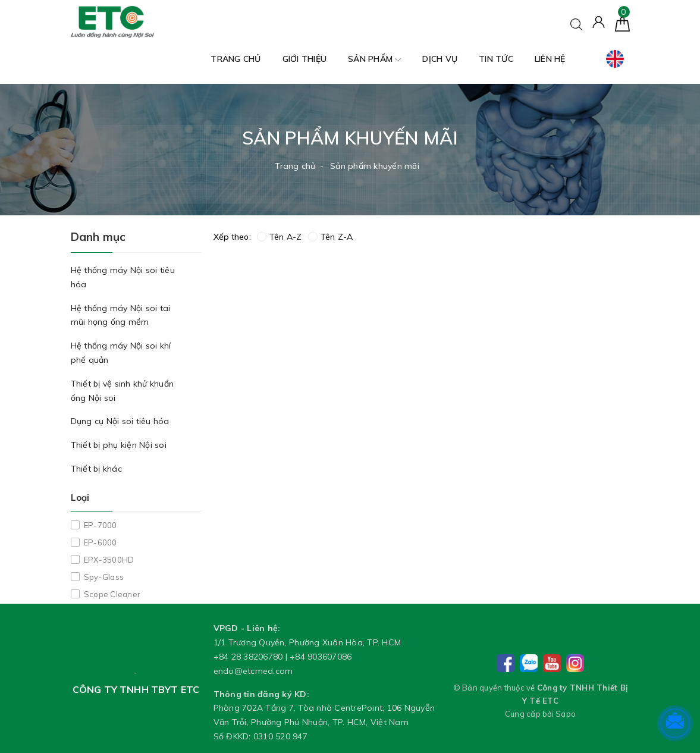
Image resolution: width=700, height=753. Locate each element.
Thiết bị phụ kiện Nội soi (119, 445)
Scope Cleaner (112, 594)
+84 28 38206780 (248, 657)
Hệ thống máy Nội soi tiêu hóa (123, 277)
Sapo (566, 714)
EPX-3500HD (108, 560)
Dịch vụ (440, 59)
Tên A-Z (280, 237)
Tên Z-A (331, 237)
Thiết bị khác (96, 469)
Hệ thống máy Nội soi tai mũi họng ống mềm (121, 315)
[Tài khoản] (599, 21)
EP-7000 (100, 525)
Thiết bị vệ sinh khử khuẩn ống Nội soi (123, 391)
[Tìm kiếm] (576, 23)
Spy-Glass (103, 577)
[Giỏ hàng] (622, 23)
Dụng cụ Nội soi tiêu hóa (120, 421)
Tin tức (496, 59)
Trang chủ (236, 59)
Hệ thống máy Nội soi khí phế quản (121, 353)
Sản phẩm (374, 60)
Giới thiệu (305, 59)
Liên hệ (550, 59)
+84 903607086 (321, 657)
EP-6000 (100, 542)
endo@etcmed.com (253, 671)
